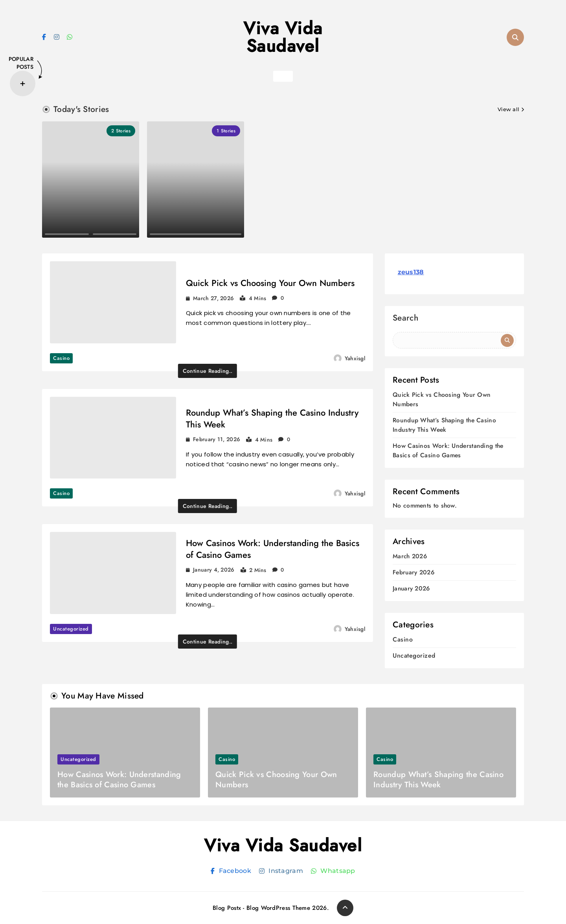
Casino (61, 358)
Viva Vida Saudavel (283, 37)
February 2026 (413, 573)
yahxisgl (355, 358)
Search (405, 319)
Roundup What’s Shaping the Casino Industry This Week (272, 418)
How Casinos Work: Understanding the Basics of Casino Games (273, 549)
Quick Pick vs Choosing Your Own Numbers (270, 283)
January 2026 (411, 589)
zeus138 (411, 272)
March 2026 (410, 556)
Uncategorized (71, 629)
